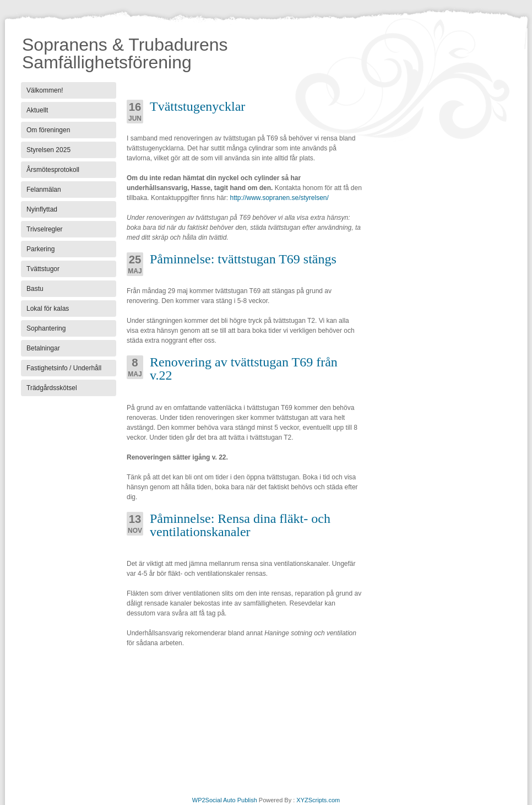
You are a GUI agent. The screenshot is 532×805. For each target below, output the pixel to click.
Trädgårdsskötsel (52, 388)
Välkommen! (45, 90)
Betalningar (43, 348)
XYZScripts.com (318, 800)
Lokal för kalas (48, 309)
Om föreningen (48, 130)
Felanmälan (44, 190)
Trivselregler (45, 229)
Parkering (40, 249)
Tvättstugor (43, 269)
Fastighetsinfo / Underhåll (64, 368)
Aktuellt (37, 110)
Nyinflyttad (42, 209)
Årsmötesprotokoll (53, 170)
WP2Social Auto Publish (225, 800)
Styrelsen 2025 (48, 150)
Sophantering (46, 328)
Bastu (35, 289)
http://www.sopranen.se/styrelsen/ (279, 198)
